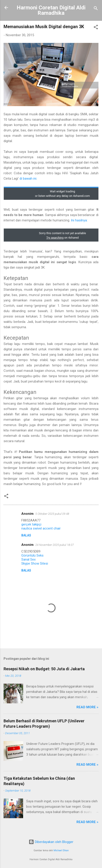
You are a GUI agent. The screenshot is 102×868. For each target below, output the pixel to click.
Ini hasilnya (79, 220)
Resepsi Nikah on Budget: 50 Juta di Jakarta (44, 669)
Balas (26, 535)
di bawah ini (28, 179)
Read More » (87, 707)
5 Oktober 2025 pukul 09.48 (52, 514)
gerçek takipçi (31, 524)
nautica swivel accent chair (41, 528)
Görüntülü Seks (32, 555)
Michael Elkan (61, 850)
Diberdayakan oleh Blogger (51, 842)
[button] (96, 28)
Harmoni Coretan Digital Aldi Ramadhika (51, 10)
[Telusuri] (96, 9)
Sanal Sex (28, 559)
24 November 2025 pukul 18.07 (55, 545)
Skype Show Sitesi (35, 563)
